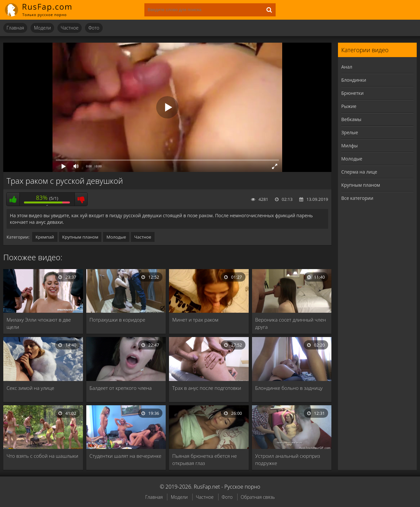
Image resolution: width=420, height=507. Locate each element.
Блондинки (354, 80)
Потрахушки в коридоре (117, 320)
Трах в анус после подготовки (207, 388)
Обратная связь (258, 497)
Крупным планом (80, 237)
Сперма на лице (359, 172)
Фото (94, 28)
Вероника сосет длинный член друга (291, 323)
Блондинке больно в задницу (289, 388)
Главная (15, 28)
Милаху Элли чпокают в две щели (39, 323)
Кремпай (45, 237)
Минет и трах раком (195, 320)
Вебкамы (351, 119)
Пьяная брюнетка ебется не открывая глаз (205, 459)
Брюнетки (352, 93)
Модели (42, 28)
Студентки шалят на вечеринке (126, 456)
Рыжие (349, 106)
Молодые (116, 237)
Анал (347, 67)
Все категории (357, 198)
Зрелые (350, 132)
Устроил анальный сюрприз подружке (288, 459)
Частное (70, 28)
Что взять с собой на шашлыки (42, 456)
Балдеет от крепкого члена (121, 388)
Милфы (349, 146)
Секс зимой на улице (30, 388)
